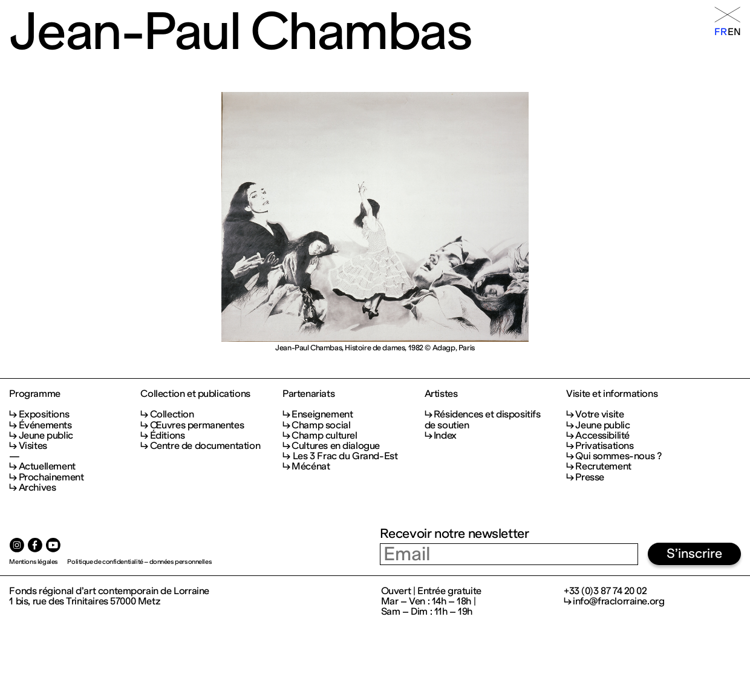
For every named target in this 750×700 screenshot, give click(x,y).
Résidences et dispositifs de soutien (483, 419)
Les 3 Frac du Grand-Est (344, 456)
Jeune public (46, 435)
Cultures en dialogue (336, 446)
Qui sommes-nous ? (618, 456)
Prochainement (51, 477)
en (734, 32)
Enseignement (322, 414)
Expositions (44, 414)
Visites (33, 446)
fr (720, 32)
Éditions (168, 435)
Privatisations (604, 446)
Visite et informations (612, 394)
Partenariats (308, 394)
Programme (34, 394)
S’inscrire (694, 554)
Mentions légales (33, 562)
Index (445, 435)
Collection (172, 414)
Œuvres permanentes (197, 425)
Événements (45, 425)
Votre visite (599, 414)
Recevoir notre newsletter (455, 534)
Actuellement (47, 466)
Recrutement (603, 466)
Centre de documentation (205, 446)
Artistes (441, 394)
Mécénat (311, 466)
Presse (590, 477)
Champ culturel (324, 435)
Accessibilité (602, 435)
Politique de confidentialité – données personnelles (139, 562)
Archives (37, 487)
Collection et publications (195, 394)
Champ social (321, 425)
